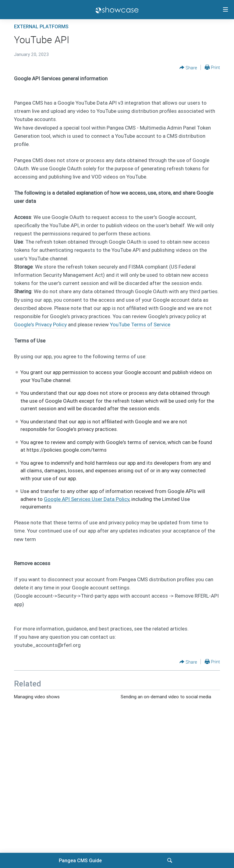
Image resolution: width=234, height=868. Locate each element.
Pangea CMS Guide (80, 860)
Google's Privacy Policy (40, 325)
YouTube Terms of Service (140, 325)
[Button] (188, 68)
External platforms (41, 26)
